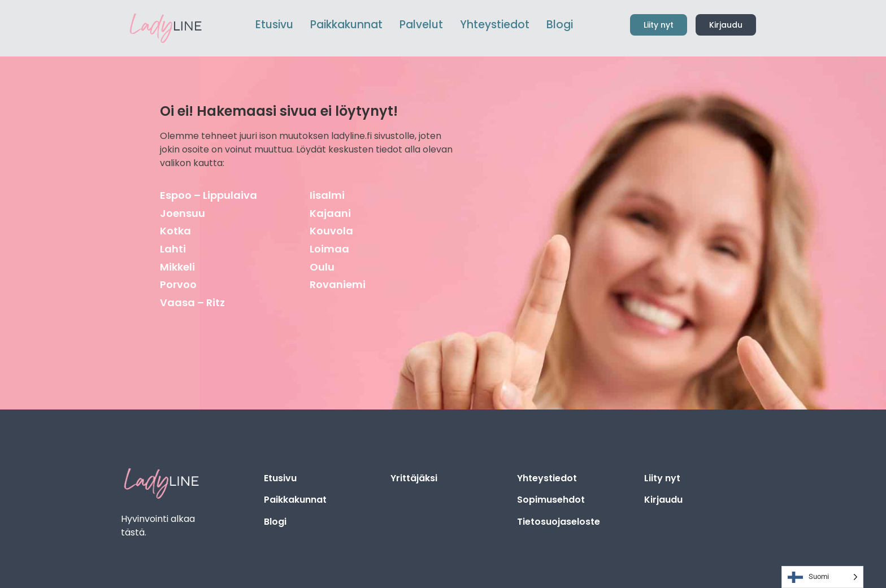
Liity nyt (662, 478)
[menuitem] (346, 25)
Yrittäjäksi (414, 478)
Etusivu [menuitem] (274, 25)
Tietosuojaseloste (559, 522)
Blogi (275, 522)
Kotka (175, 231)
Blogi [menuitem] (560, 25)
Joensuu (183, 213)
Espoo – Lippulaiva (209, 195)
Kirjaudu (663, 500)
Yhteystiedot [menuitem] (495, 25)
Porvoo (178, 284)
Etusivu (280, 478)
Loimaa (329, 249)
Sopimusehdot (551, 500)
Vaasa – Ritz (192, 302)
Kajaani (330, 213)
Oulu (322, 267)
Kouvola (331, 231)
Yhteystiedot (547, 478)
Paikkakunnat (295, 500)
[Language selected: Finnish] (822, 577)
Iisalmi (327, 195)
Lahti (173, 249)
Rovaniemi (338, 284)
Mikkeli (177, 267)
